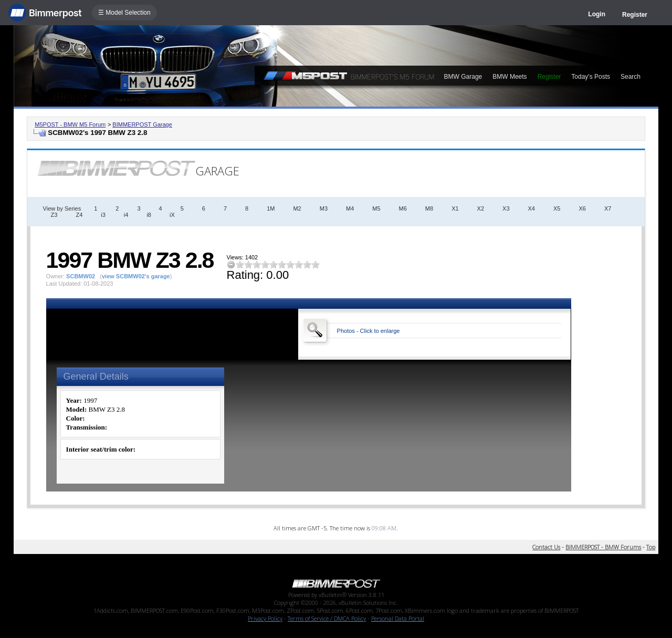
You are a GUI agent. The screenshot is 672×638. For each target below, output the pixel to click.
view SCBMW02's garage (136, 276)
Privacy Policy (265, 618)
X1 (455, 208)
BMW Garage (463, 77)
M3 (324, 208)
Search (631, 77)
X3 (506, 208)
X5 (557, 208)
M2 (297, 208)
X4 (532, 208)
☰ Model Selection (124, 13)
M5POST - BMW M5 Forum (70, 124)
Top (651, 547)
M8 (429, 208)
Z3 (54, 215)
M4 (350, 208)
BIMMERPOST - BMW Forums (603, 547)
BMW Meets (510, 77)
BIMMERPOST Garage (142, 124)
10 (316, 264)
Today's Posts (591, 77)
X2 (481, 208)
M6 (403, 208)
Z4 (79, 215)
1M (271, 208)
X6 (582, 208)
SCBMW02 (81, 276)
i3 (103, 215)
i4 (126, 215)
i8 (149, 215)
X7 (608, 208)
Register (635, 15)
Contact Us (546, 547)
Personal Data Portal (398, 618)
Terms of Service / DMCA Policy (327, 618)
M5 (376, 208)
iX (172, 215)
